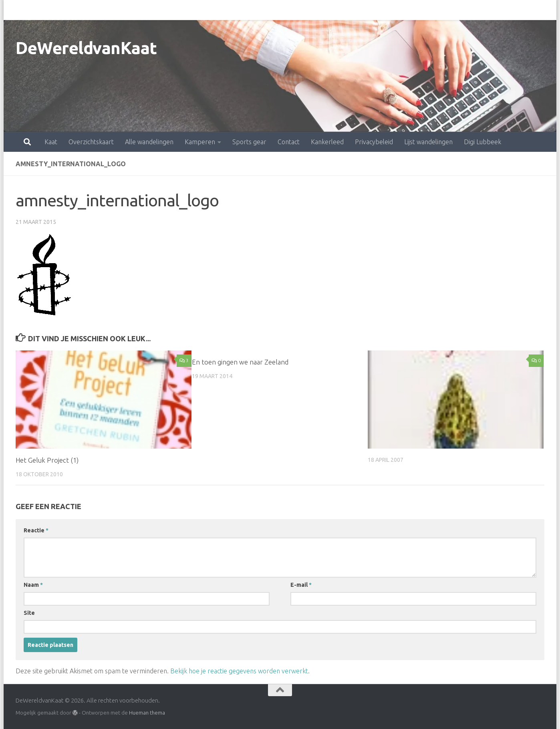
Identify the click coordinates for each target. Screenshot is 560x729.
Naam (33, 585)
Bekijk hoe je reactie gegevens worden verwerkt (239, 671)
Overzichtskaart (56, 10)
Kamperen (165, 10)
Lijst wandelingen (393, 10)
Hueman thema (147, 712)
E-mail (301, 585)
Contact (253, 10)
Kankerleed (292, 10)
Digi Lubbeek (447, 10)
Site (29, 613)
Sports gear (214, 10)
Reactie (36, 530)
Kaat (16, 10)
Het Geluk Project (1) (48, 460)
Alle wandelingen (114, 10)
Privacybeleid (339, 10)
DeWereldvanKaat (86, 48)
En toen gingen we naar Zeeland (240, 362)
